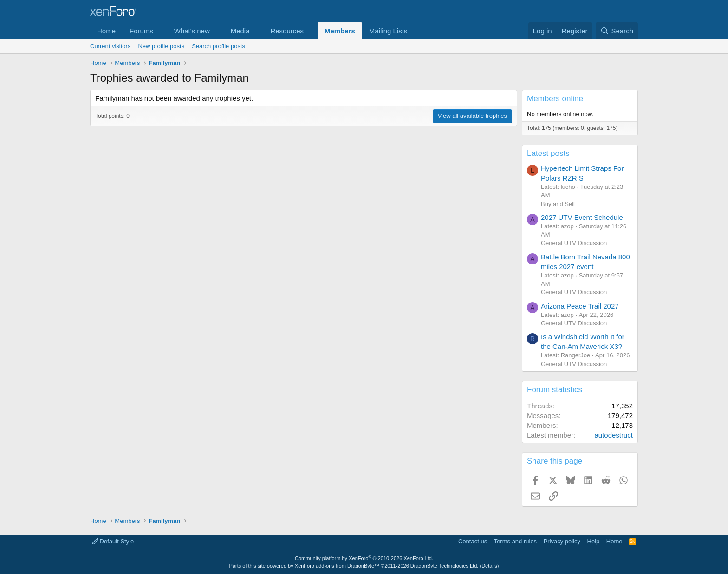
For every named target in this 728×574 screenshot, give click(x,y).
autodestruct (614, 435)
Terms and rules (515, 541)
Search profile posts (218, 46)
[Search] (617, 31)
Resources (287, 31)
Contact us (473, 541)
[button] (161, 31)
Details (489, 566)
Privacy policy (562, 541)
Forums (141, 31)
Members (340, 31)
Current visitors (110, 46)
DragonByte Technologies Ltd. (445, 566)
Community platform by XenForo (364, 558)
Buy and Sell (558, 204)
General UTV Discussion (574, 243)
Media (240, 31)
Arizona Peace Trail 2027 (580, 306)
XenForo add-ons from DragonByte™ (337, 566)
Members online (555, 99)
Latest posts (548, 153)
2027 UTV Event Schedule (582, 217)
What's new (192, 31)
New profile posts (161, 46)
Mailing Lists (388, 31)
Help (594, 541)
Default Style (113, 541)
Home (106, 31)
